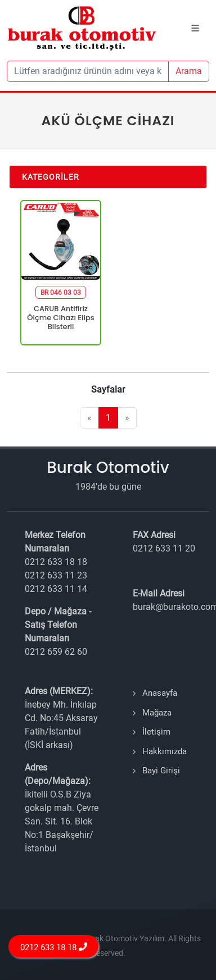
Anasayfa (160, 693)
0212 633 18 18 (54, 947)
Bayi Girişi (161, 771)
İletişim (156, 732)
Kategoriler (51, 177)
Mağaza (157, 713)
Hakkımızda (165, 751)
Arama (189, 71)
